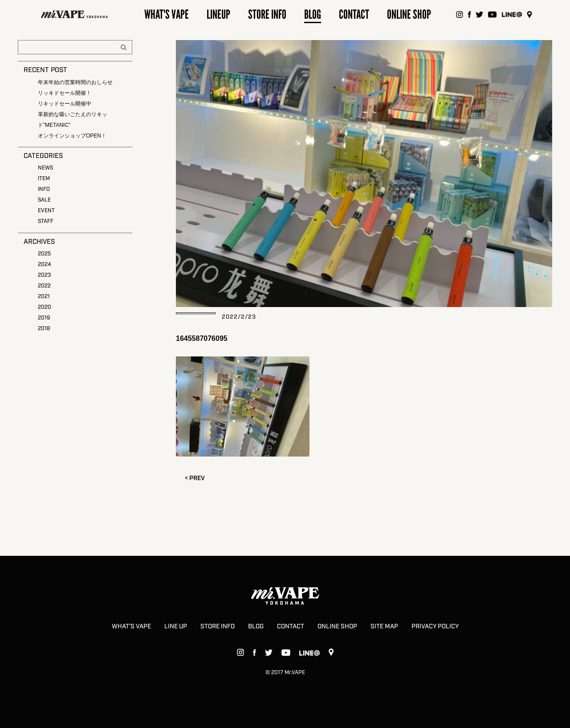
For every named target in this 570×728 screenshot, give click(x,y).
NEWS (45, 168)
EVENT (46, 211)
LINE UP (176, 627)
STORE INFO (218, 627)
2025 (44, 254)
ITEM (44, 179)
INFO (44, 189)
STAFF (46, 221)
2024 (44, 265)
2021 (44, 297)
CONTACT (291, 627)
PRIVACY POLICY (435, 627)
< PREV (195, 478)
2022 (44, 286)
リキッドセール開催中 (65, 104)
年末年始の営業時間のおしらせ (75, 82)
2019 (44, 318)
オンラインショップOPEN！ (72, 136)
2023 (44, 275)
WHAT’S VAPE (131, 627)
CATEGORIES (43, 156)
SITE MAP (384, 627)
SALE (44, 200)
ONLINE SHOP (337, 627)
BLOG (256, 627)
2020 (45, 307)
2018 (44, 329)
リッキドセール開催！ (65, 93)
